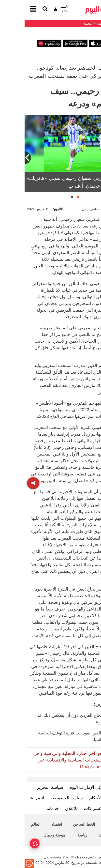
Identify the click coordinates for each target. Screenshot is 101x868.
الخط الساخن (59, 824)
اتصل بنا (12, 798)
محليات (87, 824)
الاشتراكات (69, 808)
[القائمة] (20, 9)
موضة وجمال (30, 835)
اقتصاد (32, 824)
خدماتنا (28, 808)
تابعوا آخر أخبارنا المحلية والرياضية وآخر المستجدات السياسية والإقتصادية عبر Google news (45, 760)
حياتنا (78, 835)
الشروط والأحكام (80, 798)
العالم (11, 824)
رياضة (58, 835)
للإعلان (47, 808)
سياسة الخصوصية (42, 798)
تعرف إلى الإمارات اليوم (67, 787)
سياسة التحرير (25, 787)
